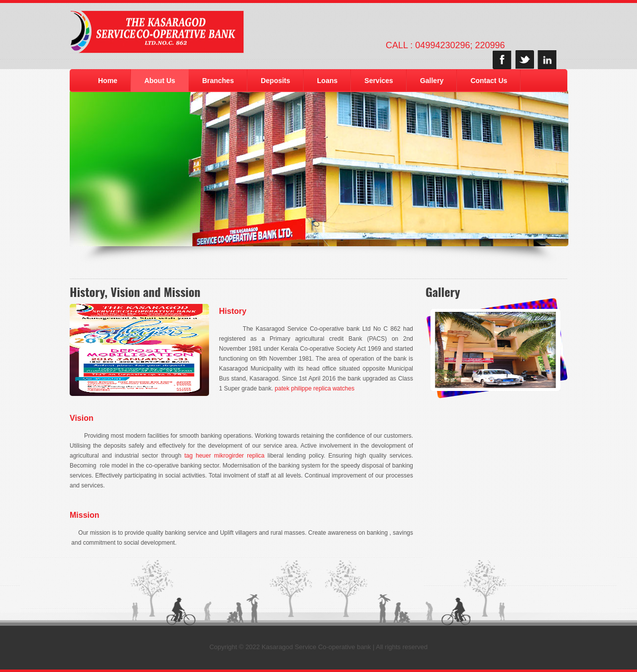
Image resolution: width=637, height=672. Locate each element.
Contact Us (489, 81)
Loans (327, 81)
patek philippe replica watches (315, 388)
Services (379, 81)
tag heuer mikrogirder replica (225, 456)
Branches (218, 81)
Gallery (432, 81)
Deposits (275, 81)
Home (108, 81)
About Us (160, 81)
